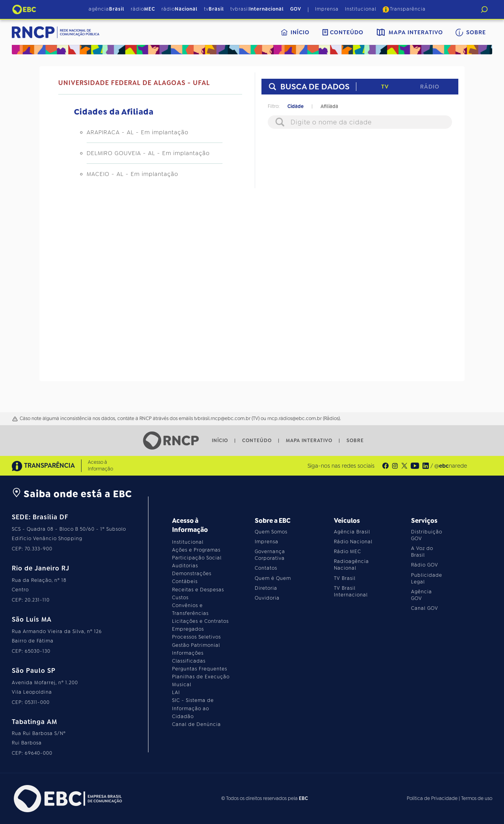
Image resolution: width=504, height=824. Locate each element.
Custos (180, 598)
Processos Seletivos (196, 637)
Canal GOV (425, 608)
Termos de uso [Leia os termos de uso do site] (477, 798)
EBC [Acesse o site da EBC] (303, 798)
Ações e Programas (196, 550)
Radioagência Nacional (351, 565)
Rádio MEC (347, 552)
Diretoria (266, 588)
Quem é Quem (273, 578)
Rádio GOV (425, 565)
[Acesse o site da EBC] (67, 799)
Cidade (296, 106)
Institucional (361, 9)
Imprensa (327, 9)
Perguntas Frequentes (200, 669)
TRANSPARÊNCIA (43, 466)
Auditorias (185, 566)
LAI (176, 693)
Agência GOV (422, 595)
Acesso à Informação (100, 466)
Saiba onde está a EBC (72, 494)
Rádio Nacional (353, 542)
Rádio (430, 87)
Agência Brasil (352, 532)
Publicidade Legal (427, 579)
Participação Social (197, 558)
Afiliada (329, 106)
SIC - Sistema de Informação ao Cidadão (193, 708)
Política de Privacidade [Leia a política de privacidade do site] (432, 798)
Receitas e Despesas (198, 590)
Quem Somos (271, 532)
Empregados (188, 629)
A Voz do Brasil (422, 552)
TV (385, 87)
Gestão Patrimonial (196, 645)
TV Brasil (345, 578)
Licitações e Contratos (200, 621)
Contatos (266, 568)
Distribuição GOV (427, 535)
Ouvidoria (267, 598)
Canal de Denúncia (196, 724)
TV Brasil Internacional (351, 592)
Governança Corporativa (270, 555)
